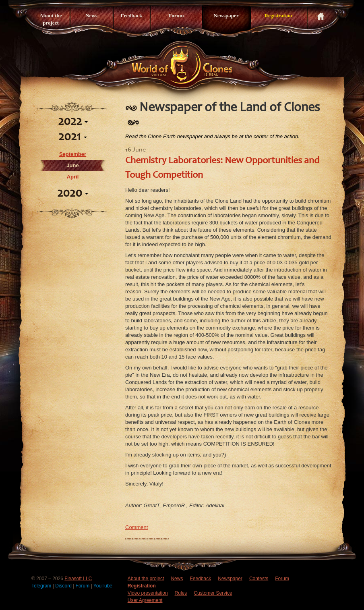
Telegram (42, 586)
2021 (73, 137)
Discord (64, 586)
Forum (176, 16)
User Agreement (145, 600)
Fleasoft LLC (78, 579)
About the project (51, 19)
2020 (73, 194)
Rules (181, 593)
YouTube (103, 586)
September (73, 154)
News (91, 16)
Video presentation (148, 593)
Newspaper (226, 16)
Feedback (131, 16)
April (73, 177)
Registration (278, 16)
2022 (73, 122)
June (72, 165)
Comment (136, 527)
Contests (259, 579)
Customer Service (213, 593)
